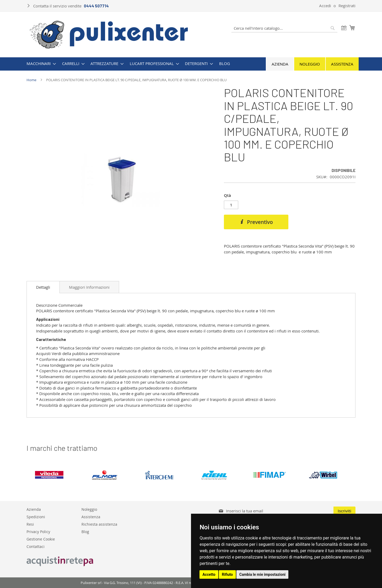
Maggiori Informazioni (89, 287)
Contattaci (36, 546)
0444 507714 (96, 6)
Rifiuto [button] (227, 574)
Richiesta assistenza (99, 524)
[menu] (191, 64)
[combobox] (284, 28)
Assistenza (342, 64)
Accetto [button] (209, 574)
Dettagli (43, 287)
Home (31, 80)
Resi (30, 524)
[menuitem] (40, 64)
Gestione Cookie (41, 539)
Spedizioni (36, 516)
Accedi (325, 6)
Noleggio (310, 64)
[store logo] (109, 34)
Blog (85, 531)
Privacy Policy (38, 531)
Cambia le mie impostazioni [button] (262, 574)
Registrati (347, 6)
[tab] (43, 287)
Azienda (280, 64)
